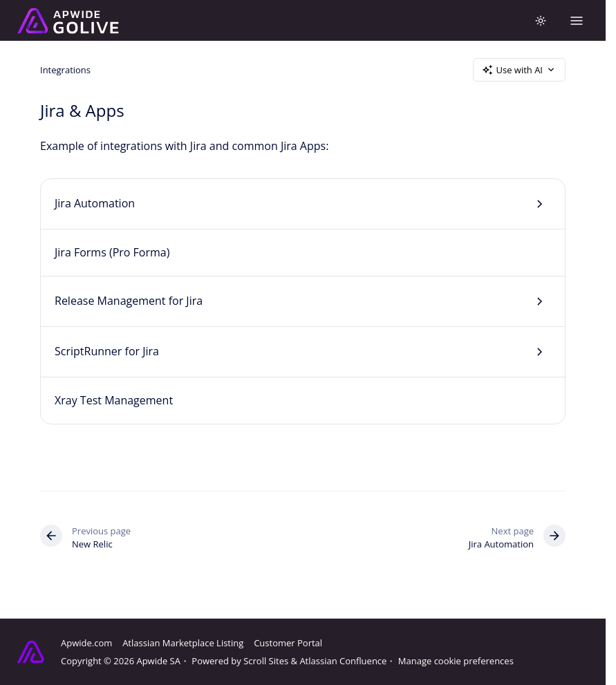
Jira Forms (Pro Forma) (112, 252)
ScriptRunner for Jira (107, 351)
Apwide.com (86, 643)
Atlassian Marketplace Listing (183, 643)
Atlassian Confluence (343, 661)
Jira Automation (95, 203)
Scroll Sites (266, 661)
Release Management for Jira (129, 301)
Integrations (65, 69)
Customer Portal (288, 643)
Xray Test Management (114, 400)
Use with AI (519, 70)
